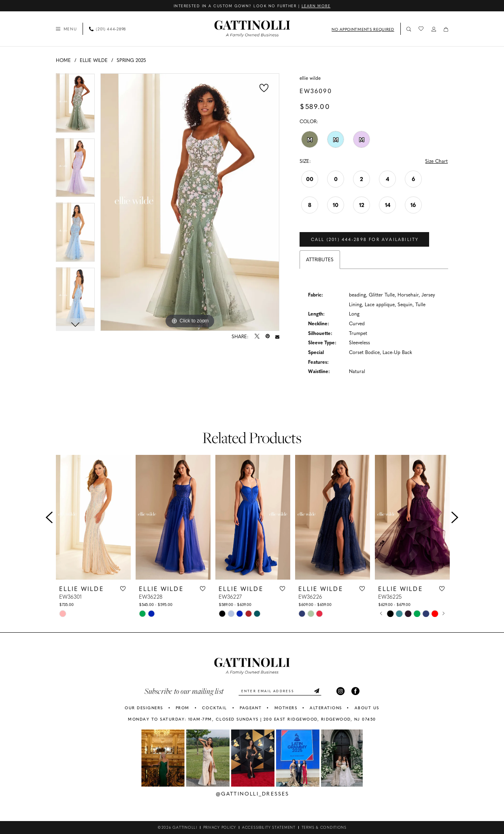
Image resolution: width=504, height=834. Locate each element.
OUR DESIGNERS (144, 708)
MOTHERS (286, 708)
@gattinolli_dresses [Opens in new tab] (253, 794)
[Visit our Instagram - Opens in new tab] (341, 691)
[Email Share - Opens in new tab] (277, 337)
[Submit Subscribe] (317, 691)
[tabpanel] (75, 106)
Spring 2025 (131, 60)
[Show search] (409, 29)
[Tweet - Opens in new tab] (257, 337)
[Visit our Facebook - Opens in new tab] (356, 691)
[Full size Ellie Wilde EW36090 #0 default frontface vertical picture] (190, 202)
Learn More (316, 6)
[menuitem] (66, 29)
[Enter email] (280, 691)
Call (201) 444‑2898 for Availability (365, 240)
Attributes (320, 260)
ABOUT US (367, 708)
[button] (66, 29)
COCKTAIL (215, 708)
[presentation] (94, 518)
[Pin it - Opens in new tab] (268, 337)
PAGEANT (251, 708)
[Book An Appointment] (362, 29)
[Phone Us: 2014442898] (108, 29)
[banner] (252, 29)
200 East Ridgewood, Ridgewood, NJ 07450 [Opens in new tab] (320, 720)
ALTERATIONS (326, 708)
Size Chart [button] (436, 161)
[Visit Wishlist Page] (421, 29)
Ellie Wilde (94, 60)
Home (63, 60)
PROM (183, 708)
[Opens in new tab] (163, 759)
